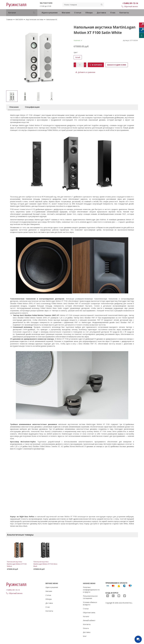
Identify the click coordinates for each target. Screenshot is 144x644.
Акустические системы (35, 19)
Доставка (101, 13)
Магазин (66, 13)
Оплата (86, 628)
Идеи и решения (50, 13)
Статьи (78, 13)
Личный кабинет (89, 620)
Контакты (124, 13)
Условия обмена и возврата (90, 603)
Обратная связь (89, 613)
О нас (113, 13)
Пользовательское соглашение (90, 597)
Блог (85, 636)
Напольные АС (52, 20)
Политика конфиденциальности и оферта (91, 590)
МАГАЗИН (19, 19)
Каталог (86, 616)
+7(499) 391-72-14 (130, 3)
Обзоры (89, 13)
